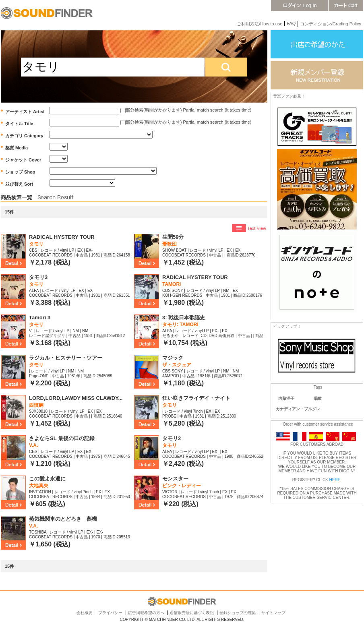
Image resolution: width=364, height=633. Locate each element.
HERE (335, 480)
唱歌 (318, 398)
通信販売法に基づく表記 (192, 613)
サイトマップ (273, 613)
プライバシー (110, 613)
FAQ (291, 23)
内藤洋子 (286, 398)
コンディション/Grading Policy (331, 24)
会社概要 (85, 613)
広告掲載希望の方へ (146, 613)
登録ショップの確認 (238, 613)
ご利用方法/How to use (260, 24)
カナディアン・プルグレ (298, 409)
